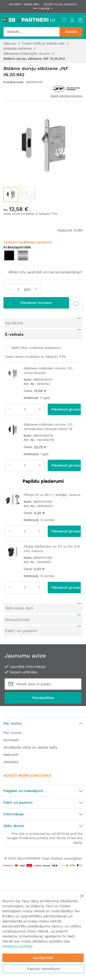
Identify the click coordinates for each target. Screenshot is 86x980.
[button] (28, 195)
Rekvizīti (11, 755)
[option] (9, 255)
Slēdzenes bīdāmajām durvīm (27, 54)
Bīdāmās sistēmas (18, 48)
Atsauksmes (17, 619)
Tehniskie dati (19, 608)
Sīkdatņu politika (17, 946)
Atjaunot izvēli (70, 230)
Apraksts (14, 323)
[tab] (43, 323)
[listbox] (43, 257)
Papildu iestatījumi (44, 969)
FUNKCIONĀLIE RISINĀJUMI (44, 43)
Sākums (10, 43)
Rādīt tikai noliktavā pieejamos (36, 348)
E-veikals (14, 334)
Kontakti (11, 740)
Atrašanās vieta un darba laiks (30, 747)
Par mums (12, 733)
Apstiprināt (43, 958)
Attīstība (11, 762)
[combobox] (32, 32)
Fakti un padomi (21, 631)
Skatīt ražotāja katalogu (66, 96)
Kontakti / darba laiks (24, 4)
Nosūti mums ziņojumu (60, 4)
